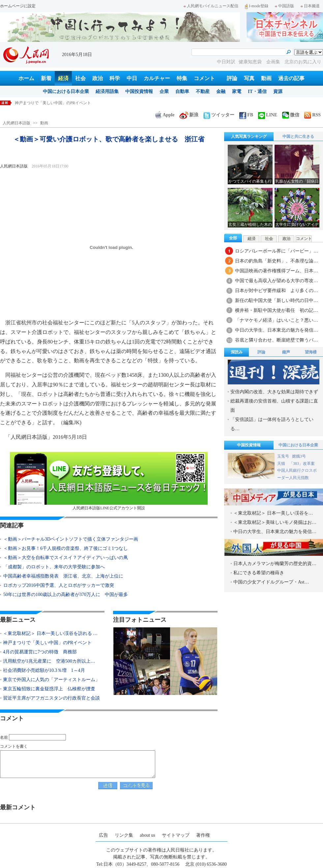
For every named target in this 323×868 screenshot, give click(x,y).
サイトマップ (176, 835)
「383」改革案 (302, 464)
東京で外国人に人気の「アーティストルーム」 (51, 680)
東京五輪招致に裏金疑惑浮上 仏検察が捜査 (49, 689)
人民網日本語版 (16, 123)
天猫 (282, 464)
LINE (268, 115)
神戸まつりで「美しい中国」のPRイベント (47, 643)
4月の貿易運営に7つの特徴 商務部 (40, 652)
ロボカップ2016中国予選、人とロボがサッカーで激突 (59, 585)
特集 (182, 78)
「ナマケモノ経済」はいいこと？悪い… (277, 320)
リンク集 (124, 835)
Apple (165, 115)
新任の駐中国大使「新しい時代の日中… (277, 300)
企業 (164, 91)
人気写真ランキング (249, 136)
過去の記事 (291, 78)
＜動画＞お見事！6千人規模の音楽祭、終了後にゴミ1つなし (66, 548)
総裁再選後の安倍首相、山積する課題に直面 (274, 406)
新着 (46, 78)
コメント (204, 78)
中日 (132, 78)
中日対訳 (226, 62)
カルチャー (157, 78)
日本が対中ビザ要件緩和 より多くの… (277, 291)
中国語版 (284, 6)
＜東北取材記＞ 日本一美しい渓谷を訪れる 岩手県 (59, 103)
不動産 (203, 91)
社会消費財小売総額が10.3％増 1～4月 (44, 670)
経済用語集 (107, 91)
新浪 (189, 115)
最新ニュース (18, 620)
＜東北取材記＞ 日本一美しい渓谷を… (273, 513)
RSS (312, 115)
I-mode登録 (257, 6)
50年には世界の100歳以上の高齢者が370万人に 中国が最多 (66, 595)
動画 (266, 78)
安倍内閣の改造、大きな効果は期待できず (274, 392)
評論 (232, 78)
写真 (249, 78)
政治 (98, 78)
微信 (291, 115)
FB (246, 115)
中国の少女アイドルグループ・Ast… (271, 582)
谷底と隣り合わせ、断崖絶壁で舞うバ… (277, 340)
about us (147, 835)
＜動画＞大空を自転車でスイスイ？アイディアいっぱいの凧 (66, 558)
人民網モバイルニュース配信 (211, 6)
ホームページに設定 (18, 6)
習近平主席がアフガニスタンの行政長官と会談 (51, 698)
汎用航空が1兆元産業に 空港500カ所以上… (49, 661)
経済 (63, 78)
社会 (80, 78)
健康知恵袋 (251, 62)
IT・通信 (257, 91)
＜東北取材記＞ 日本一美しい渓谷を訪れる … (50, 633)
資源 (278, 91)
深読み (237, 352)
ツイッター (219, 115)
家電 (237, 91)
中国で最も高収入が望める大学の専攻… (277, 281)
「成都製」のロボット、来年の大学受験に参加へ (54, 567)
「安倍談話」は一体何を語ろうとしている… (272, 424)
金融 (221, 91)
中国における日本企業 (66, 91)
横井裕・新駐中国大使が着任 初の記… (277, 310)
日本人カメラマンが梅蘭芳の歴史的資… (275, 564)
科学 (115, 78)
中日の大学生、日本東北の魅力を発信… (277, 330)
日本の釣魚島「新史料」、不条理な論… (277, 261)
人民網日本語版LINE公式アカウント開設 (109, 481)
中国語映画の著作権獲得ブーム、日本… (277, 271)
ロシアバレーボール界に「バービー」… (277, 251)
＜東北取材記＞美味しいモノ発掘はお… (275, 522)
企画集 (274, 62)
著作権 (203, 835)
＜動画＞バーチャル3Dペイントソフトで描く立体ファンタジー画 (71, 539)
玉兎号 (283, 456)
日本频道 (310, 6)
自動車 (182, 91)
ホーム (26, 78)
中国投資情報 (139, 91)
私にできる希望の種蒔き (259, 573)
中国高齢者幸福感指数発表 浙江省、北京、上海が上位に (63, 576)
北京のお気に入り (303, 62)
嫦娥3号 (299, 456)
